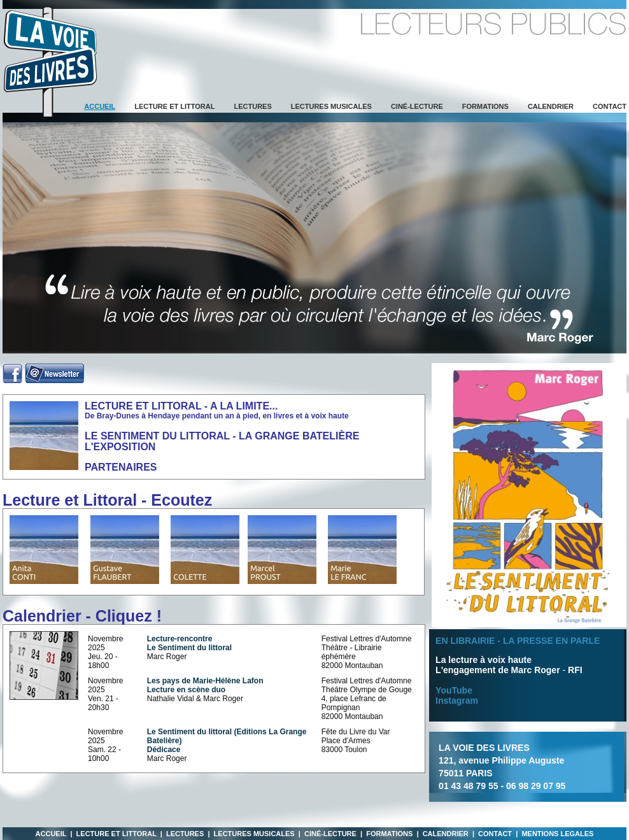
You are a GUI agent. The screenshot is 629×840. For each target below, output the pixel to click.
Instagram (457, 701)
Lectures (252, 106)
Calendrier (551, 106)
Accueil (51, 834)
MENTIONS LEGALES (557, 834)
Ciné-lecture (417, 106)
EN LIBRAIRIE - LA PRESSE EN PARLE (518, 641)
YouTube (454, 690)
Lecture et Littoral (174, 106)
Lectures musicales (331, 106)
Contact (610, 106)
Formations (485, 106)
